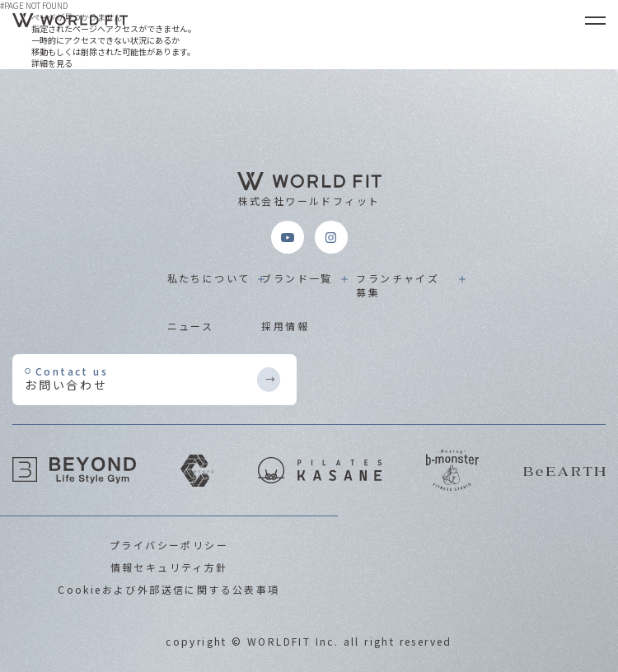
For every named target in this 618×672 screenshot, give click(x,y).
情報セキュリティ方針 (169, 567)
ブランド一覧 (297, 278)
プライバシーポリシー (169, 545)
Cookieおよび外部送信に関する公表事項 (169, 589)
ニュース (191, 326)
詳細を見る (52, 63)
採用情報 (285, 326)
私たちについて (209, 278)
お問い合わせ (140, 378)
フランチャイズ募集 (398, 285)
